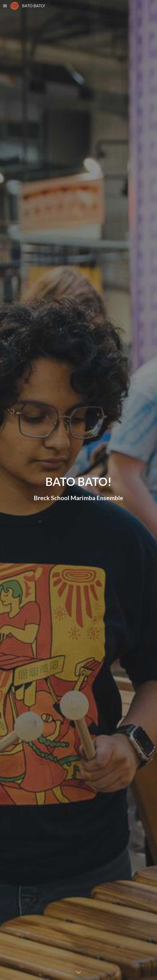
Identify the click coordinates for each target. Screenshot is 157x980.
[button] (5, 6)
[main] (78, 490)
